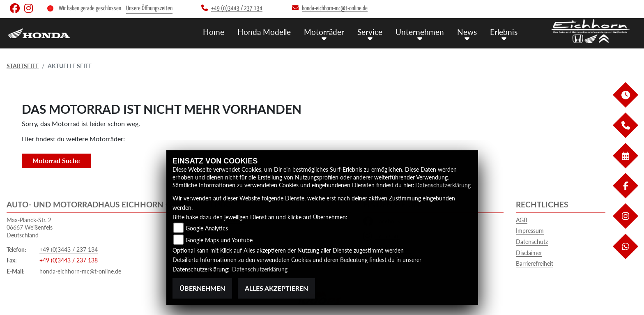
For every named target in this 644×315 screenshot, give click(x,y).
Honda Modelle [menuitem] (264, 32)
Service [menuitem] (370, 32)
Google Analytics (207, 228)
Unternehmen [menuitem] (420, 32)
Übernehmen (202, 288)
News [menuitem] (467, 32)
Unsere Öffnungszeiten (149, 8)
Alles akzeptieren (276, 288)
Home (214, 32)
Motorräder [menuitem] (324, 32)
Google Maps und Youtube (219, 240)
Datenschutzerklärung (443, 185)
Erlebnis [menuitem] (504, 32)
